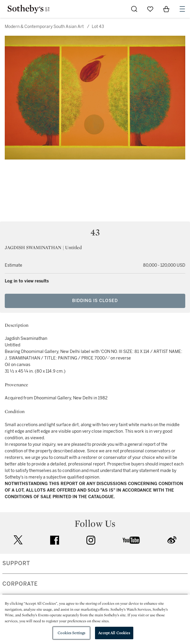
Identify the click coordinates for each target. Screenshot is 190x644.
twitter (18, 540)
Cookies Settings (71, 633)
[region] (95, 619)
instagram (91, 540)
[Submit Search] (134, 9)
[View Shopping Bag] (166, 9)
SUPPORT (16, 563)
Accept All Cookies (114, 633)
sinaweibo (172, 540)
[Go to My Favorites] (150, 9)
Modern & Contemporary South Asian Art (44, 27)
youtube (131, 540)
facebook (55, 540)
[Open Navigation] (182, 9)
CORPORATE (20, 584)
